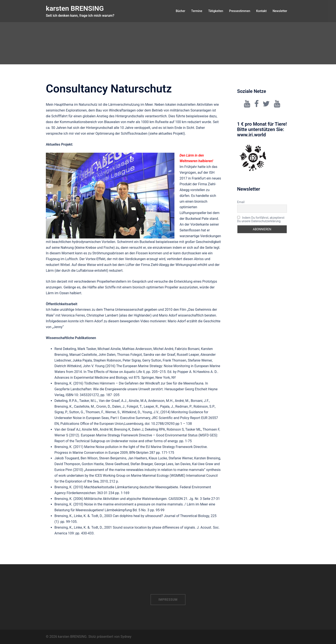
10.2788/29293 (163, 424)
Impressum (168, 600)
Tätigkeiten (216, 11)
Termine (197, 11)
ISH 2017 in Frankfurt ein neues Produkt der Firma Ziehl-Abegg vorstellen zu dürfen (200, 184)
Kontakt (262, 11)
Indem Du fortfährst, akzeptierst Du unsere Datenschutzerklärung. (261, 219)
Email (241, 202)
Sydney (126, 637)
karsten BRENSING (75, 8)
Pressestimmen (240, 11)
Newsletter (280, 11)
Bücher (180, 11)
